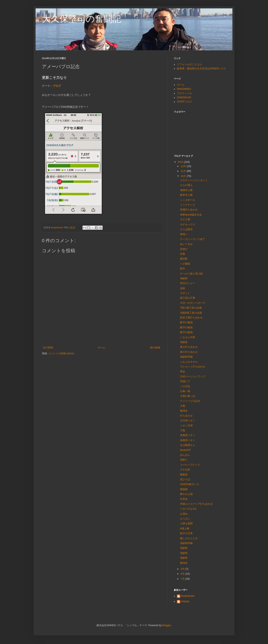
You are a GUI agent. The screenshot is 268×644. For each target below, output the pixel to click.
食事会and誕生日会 (191, 215)
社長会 (184, 499)
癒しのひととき (189, 538)
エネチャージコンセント (194, 180)
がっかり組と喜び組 (191, 274)
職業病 (184, 475)
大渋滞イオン (188, 421)
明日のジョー (188, 283)
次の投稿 (48, 348)
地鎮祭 (184, 278)
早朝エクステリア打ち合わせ (196, 504)
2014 (181, 162)
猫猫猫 (184, 489)
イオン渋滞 (186, 426)
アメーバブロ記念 (190, 401)
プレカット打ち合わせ (193, 367)
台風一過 (185, 391)
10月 (184, 176)
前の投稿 (155, 348)
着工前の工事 (188, 298)
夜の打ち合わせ (189, 347)
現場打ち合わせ (189, 210)
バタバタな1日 (188, 509)
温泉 (183, 288)
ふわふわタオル (189, 362)
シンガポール (188, 200)
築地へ (184, 234)
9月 (183, 569)
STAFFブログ (185, 102)
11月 (184, 171)
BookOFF (185, 450)
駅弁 (183, 269)
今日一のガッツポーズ (193, 303)
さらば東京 (186, 229)
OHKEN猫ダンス (190, 484)
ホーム (102, 348)
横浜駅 (184, 259)
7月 (183, 579)
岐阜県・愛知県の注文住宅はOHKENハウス (202, 69)
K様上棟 (185, 528)
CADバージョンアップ (193, 377)
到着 (183, 254)
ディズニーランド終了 (193, 239)
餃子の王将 (186, 533)
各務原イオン (188, 435)
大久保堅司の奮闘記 (82, 19)
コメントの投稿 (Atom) (61, 353)
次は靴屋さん (188, 445)
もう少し (185, 519)
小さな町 (185, 470)
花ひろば (185, 479)
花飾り (184, 460)
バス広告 (185, 386)
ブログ (57, 86)
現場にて (185, 381)
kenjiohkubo (188, 596)
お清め (184, 514)
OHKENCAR (184, 97)
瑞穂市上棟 (186, 190)
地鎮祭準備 (186, 357)
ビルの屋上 (186, 185)
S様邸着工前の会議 (191, 313)
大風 (183, 406)
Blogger (167, 625)
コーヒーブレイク (190, 465)
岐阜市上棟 (186, 195)
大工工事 (185, 219)
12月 (184, 166)
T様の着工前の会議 (191, 308)
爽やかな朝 (186, 494)
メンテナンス (188, 205)
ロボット (185, 293)
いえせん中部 (188, 337)
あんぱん (185, 455)
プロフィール (184, 93)
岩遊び (184, 249)
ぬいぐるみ (186, 244)
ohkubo (185, 601)
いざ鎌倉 (185, 264)
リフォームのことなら (189, 64)
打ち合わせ (186, 416)
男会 (183, 371)
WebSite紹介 (184, 89)
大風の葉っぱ (188, 396)
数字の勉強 (186, 322)
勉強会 (184, 411)
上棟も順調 (186, 523)
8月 (183, 574)
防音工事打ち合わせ (191, 318)
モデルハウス (188, 225)
